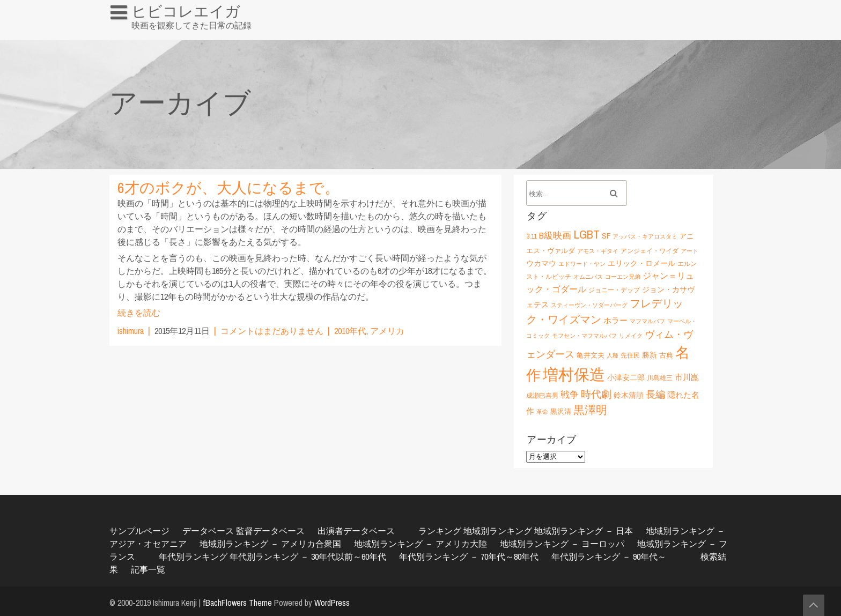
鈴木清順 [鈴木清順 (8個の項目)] (629, 395)
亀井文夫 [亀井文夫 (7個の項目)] (591, 355)
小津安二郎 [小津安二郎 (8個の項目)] (626, 377)
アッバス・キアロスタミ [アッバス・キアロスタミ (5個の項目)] (645, 236)
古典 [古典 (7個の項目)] (666, 355)
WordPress (332, 603)
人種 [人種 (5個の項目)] (613, 355)
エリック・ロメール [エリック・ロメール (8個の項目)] (641, 263)
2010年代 (350, 331)
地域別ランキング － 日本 (584, 531)
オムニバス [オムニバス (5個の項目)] (588, 277)
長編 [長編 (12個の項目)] (655, 394)
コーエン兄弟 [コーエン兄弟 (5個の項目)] (623, 277)
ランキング (440, 531)
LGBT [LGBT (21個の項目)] (587, 234)
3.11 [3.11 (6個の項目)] (532, 236)
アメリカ (387, 331)
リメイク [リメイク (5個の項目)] (631, 336)
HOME (126, 34)
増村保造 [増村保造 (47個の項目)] (574, 374)
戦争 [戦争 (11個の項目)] (570, 395)
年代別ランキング (193, 556)
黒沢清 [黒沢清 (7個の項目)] (561, 411)
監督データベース (270, 531)
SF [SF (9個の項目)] (606, 236)
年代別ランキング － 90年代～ (609, 556)
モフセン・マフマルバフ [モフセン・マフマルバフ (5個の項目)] (584, 336)
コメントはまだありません (272, 331)
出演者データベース (356, 531)
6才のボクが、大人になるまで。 (228, 188)
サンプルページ (139, 531)
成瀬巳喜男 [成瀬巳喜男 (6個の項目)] (542, 395)
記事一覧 (148, 569)
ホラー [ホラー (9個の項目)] (615, 320)
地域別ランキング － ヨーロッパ (562, 544)
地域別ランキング (498, 531)
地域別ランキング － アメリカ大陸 (420, 544)
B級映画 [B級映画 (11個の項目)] (555, 235)
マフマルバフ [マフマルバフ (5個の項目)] (647, 321)
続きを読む (139, 313)
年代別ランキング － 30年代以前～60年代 (308, 556)
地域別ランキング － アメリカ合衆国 (270, 544)
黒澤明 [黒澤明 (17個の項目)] (590, 410)
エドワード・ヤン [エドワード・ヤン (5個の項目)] (582, 264)
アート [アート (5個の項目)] (689, 251)
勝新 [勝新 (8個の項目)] (650, 355)
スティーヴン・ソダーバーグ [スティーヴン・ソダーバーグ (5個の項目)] (589, 305)
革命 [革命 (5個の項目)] (542, 412)
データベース (208, 531)
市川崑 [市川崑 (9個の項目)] (687, 377)
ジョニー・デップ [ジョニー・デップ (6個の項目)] (614, 290)
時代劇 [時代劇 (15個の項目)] (596, 394)
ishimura (131, 331)
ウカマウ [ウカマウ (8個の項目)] (541, 263)
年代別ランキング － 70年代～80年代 (469, 556)
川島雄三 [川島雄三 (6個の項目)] (660, 378)
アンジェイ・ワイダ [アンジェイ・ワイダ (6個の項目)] (650, 251)
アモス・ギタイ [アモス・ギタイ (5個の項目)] (598, 251)
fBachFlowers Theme (237, 603)
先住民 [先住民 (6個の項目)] (630, 355)
